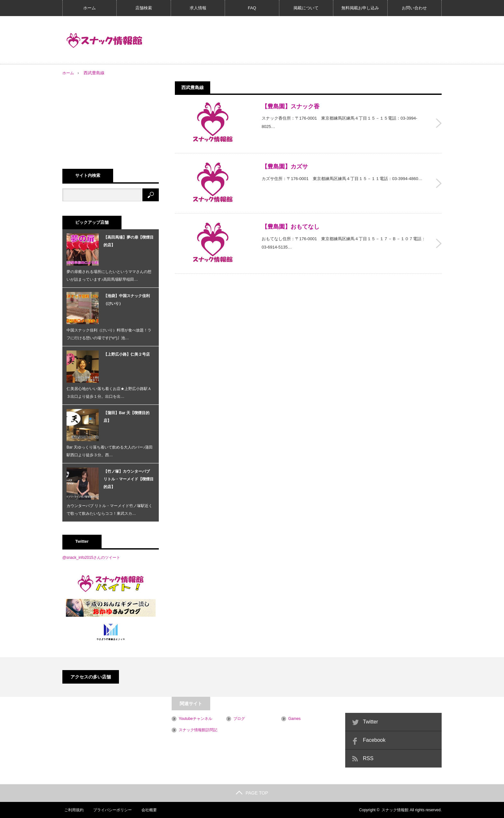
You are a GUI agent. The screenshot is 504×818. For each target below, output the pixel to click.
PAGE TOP (252, 793)
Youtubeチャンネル (195, 719)
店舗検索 (144, 8)
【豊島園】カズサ (285, 165)
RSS (368, 758)
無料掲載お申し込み (360, 8)
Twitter (370, 722)
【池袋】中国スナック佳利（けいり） (127, 300)
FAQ (252, 8)
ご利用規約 (72, 810)
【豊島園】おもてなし (291, 223)
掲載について (306, 8)
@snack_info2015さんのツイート (91, 558)
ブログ (239, 719)
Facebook (374, 740)
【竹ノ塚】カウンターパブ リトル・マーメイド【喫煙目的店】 (129, 479)
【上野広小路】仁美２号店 (127, 354)
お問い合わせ (414, 8)
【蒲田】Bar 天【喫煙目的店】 (126, 417)
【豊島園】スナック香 (291, 106)
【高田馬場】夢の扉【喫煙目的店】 (129, 241)
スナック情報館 (395, 810)
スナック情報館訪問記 (198, 730)
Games (295, 719)
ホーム (90, 8)
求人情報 (198, 8)
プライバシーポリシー (111, 810)
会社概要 (148, 810)
